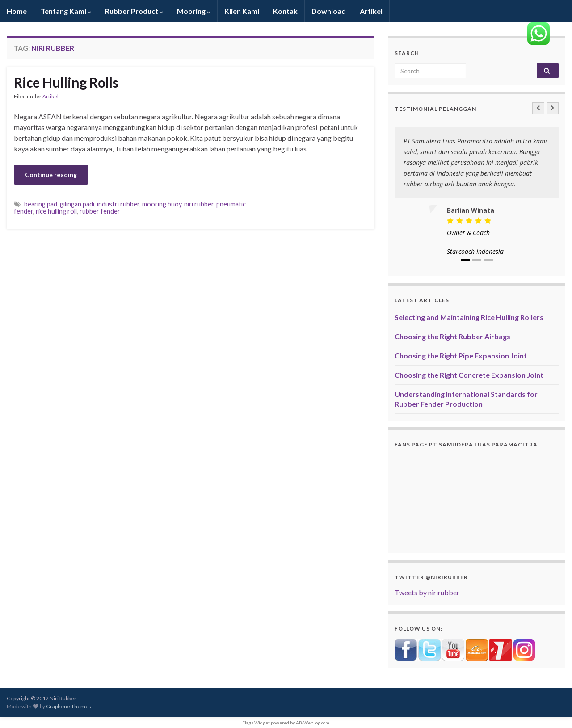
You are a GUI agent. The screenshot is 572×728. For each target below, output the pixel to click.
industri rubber (118, 204)
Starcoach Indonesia (475, 251)
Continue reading (51, 175)
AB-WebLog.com (313, 723)
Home (17, 11)
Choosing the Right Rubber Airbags (452, 336)
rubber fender (100, 211)
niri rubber (199, 204)
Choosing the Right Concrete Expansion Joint (469, 375)
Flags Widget (256, 723)
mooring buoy (162, 204)
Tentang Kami (66, 11)
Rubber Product (134, 11)
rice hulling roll (56, 211)
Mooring (194, 11)
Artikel (371, 11)
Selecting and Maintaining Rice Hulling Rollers (469, 317)
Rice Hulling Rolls (66, 82)
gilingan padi (77, 204)
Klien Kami (242, 11)
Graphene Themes (69, 706)
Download (329, 11)
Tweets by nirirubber (427, 592)
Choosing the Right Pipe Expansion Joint (461, 356)
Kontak (285, 11)
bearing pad (41, 204)
